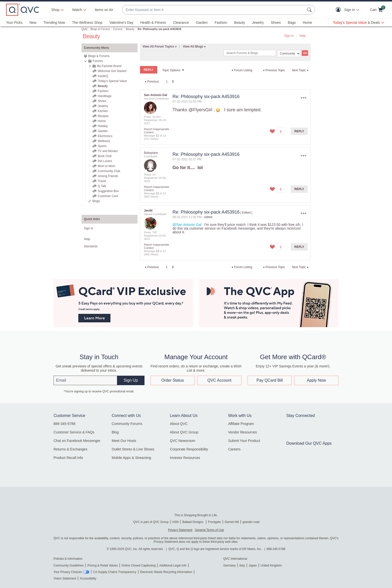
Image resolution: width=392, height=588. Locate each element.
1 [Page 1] (167, 82)
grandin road (251, 522)
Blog (115, 432)
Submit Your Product (244, 441)
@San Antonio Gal (187, 225)
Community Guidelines (69, 565)
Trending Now (54, 23)
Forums (118, 29)
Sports (102, 146)
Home (307, 23)
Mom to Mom (106, 166)
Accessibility (88, 578)
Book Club (105, 156)
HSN (175, 522)
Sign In (289, 36)
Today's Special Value (112, 81)
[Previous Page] (151, 82)
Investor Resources (185, 458)
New (33, 23)
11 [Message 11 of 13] (157, 136)
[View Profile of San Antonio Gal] (156, 95)
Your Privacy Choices (68, 572)
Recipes (103, 116)
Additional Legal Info (173, 565)
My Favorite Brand (109, 66)
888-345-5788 (64, 424)
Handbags (105, 96)
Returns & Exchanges (70, 449)
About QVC (179, 424)
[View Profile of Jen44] (148, 211)
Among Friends (108, 176)
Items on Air (104, 10)
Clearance (181, 23)
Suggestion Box (108, 191)
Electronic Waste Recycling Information (166, 572)
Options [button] (303, 98)
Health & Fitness (153, 23)
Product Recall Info (68, 458)
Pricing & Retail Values (103, 565)
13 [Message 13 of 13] (157, 251)
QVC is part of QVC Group (151, 522)
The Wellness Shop (87, 23)
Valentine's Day (121, 23)
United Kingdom (271, 565)
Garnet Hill (232, 522)
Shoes (276, 23)
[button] (339, 10)
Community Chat (109, 171)
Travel (102, 181)
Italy (242, 565)
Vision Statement (65, 578)
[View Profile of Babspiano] (151, 153)
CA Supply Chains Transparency (115, 572)
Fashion (221, 23)
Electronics (105, 136)
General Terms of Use (209, 530)
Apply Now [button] (316, 380)
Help (303, 36)
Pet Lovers (105, 161)
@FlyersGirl (200, 110)
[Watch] (77, 10)
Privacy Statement (180, 530)
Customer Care (108, 196)
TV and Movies (108, 151)
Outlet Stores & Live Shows (133, 449)
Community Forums (127, 424)
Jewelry (258, 23)
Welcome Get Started (112, 71)
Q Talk (102, 186)
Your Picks (14, 23)
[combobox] (213, 10)
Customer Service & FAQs (74, 432)
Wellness (104, 141)
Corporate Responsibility (189, 449)
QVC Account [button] (219, 380)
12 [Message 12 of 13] (157, 193)
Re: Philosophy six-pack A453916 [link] (159, 29)
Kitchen (103, 111)
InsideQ (103, 76)
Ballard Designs (193, 522)
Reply (299, 131)
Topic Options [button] (171, 70)
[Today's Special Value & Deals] (358, 23)
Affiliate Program (241, 424)
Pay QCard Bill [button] (270, 380)
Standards (91, 246)
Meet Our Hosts (124, 441)
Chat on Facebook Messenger (77, 441)
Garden (202, 23)
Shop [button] (55, 10)
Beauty (239, 23)
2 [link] (173, 82)
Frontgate (214, 522)
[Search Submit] (310, 10)
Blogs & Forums (100, 29)
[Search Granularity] (289, 54)
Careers (234, 449)
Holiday (103, 126)
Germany (229, 565)
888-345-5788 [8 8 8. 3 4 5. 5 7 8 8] (276, 549)
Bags (292, 23)
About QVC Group (184, 432)
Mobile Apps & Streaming (131, 458)
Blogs (96, 201)
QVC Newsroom (183, 441)
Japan (253, 565)
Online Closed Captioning (138, 565)
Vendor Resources (242, 432)
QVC (85, 29)
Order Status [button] (173, 380)
